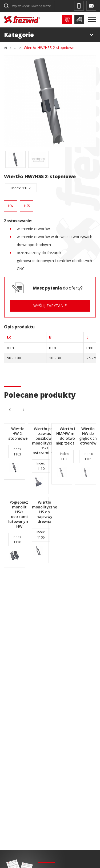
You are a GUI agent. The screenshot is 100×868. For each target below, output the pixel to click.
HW (11, 206)
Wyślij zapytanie (50, 306)
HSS (27, 206)
